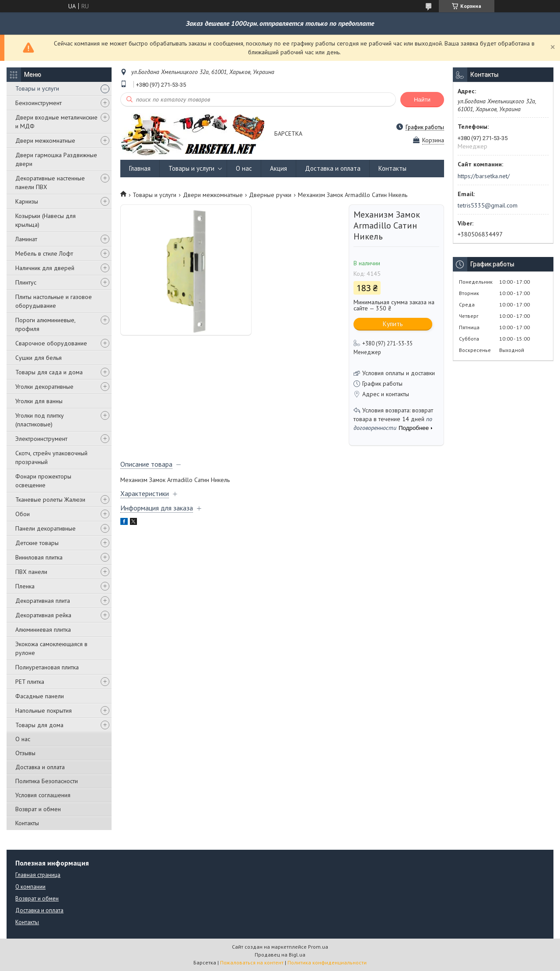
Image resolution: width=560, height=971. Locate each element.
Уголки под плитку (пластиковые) (40, 420)
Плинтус (26, 282)
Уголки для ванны (39, 401)
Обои (23, 514)
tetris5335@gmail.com (488, 205)
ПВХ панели (31, 572)
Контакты (27, 823)
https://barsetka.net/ (484, 176)
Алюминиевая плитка (43, 630)
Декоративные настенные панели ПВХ (50, 183)
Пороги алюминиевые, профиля (45, 324)
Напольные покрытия (44, 711)
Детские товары (37, 543)
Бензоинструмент (38, 103)
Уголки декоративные (44, 387)
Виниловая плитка (39, 557)
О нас (23, 739)
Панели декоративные (45, 528)
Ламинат (26, 239)
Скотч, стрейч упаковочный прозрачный (51, 457)
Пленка (25, 586)
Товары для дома (39, 725)
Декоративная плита (43, 601)
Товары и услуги (37, 88)
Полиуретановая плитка (47, 667)
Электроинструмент (41, 439)
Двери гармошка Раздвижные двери (56, 159)
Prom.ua (318, 947)
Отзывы (25, 753)
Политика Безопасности (47, 781)
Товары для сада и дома (49, 372)
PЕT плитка (30, 682)
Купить (393, 324)
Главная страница (38, 875)
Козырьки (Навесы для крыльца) (45, 220)
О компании (30, 887)
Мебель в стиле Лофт (44, 253)
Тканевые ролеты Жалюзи (50, 500)
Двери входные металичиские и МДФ (56, 122)
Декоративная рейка (43, 615)
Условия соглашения (43, 795)
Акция (278, 168)
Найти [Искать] (422, 100)
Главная (140, 168)
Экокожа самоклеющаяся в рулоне (51, 648)
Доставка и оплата (40, 767)
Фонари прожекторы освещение (43, 481)
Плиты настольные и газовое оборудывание (54, 301)
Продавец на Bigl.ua (280, 955)
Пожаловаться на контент (252, 962)
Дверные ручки (270, 195)
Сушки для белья (38, 358)
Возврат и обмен (38, 809)
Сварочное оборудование (51, 343)
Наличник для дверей (45, 268)
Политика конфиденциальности (327, 962)
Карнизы (27, 201)
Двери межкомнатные (45, 141)
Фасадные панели (40, 696)
